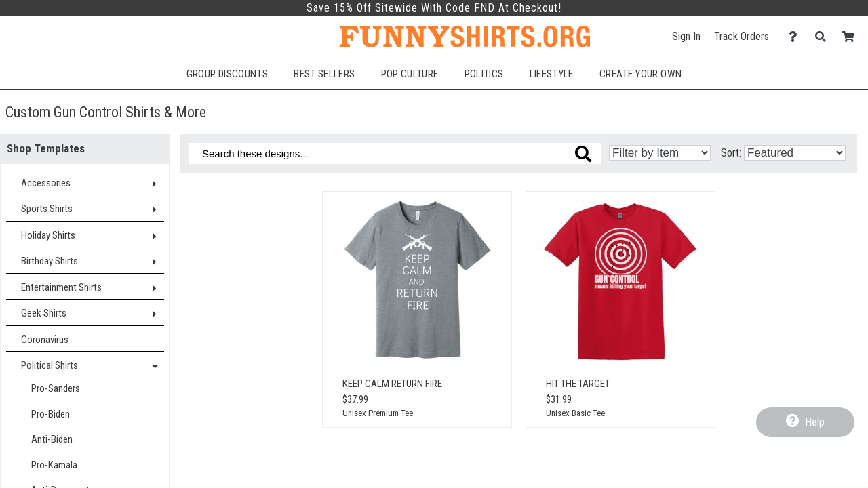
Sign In (686, 36)
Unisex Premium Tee (378, 413)
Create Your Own (640, 74)
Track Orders (742, 36)
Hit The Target (578, 384)
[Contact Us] (796, 37)
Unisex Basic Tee (575, 413)
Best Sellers (324, 74)
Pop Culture (410, 74)
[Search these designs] (395, 154)
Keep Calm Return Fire (392, 384)
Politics (484, 74)
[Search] (824, 37)
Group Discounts (227, 74)
